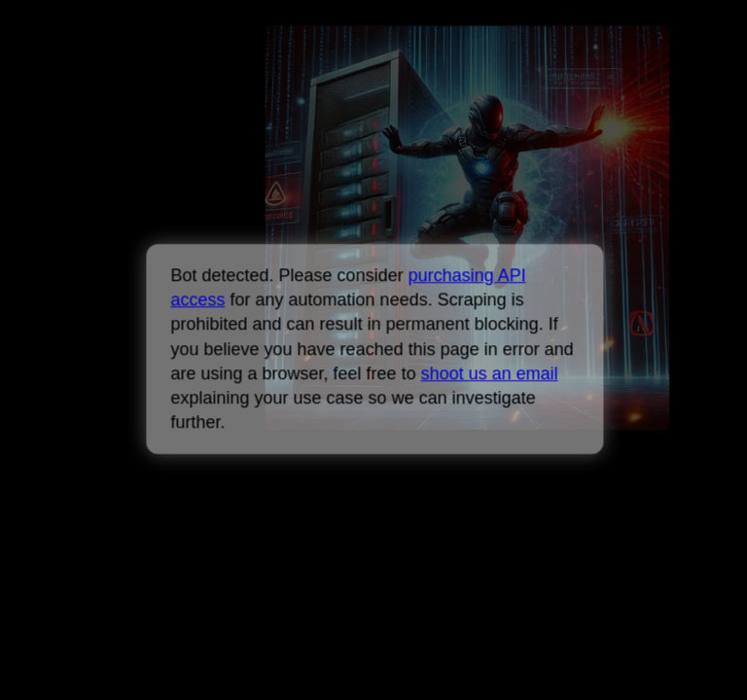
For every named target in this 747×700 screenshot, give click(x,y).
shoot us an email (489, 373)
